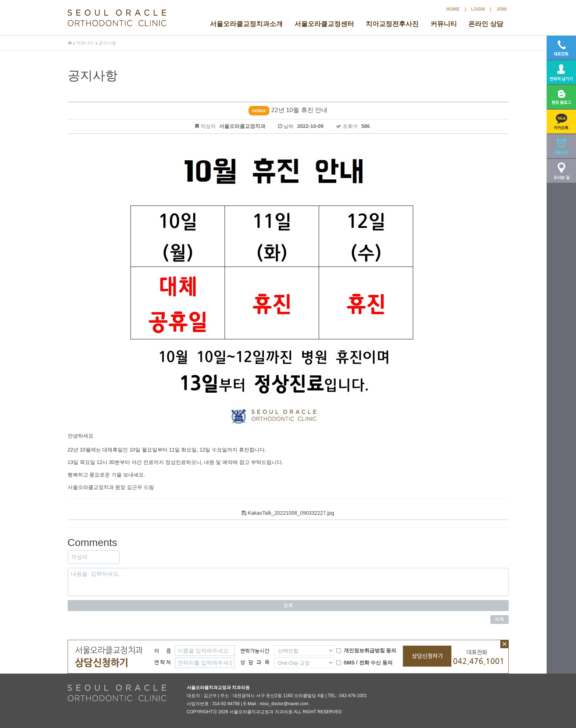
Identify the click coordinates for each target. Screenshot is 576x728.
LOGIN (478, 9)
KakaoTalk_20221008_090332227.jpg (288, 513)
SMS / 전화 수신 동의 (365, 663)
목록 (500, 619)
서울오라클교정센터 (324, 24)
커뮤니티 (444, 24)
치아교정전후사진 (392, 24)
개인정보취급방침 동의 (366, 650)
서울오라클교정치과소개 (246, 24)
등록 (288, 605)
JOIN (501, 9)
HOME (453, 9)
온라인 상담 (486, 24)
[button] (561, 122)
